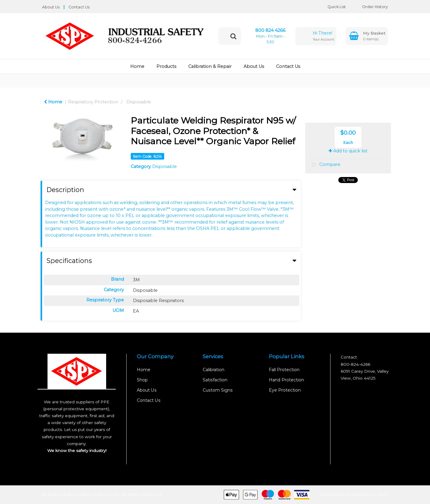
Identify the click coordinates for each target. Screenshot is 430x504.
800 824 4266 (270, 30)
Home (137, 66)
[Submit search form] (233, 36)
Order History (370, 7)
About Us (51, 7)
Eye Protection (285, 390)
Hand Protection (286, 380)
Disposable (139, 102)
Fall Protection (284, 370)
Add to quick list (348, 151)
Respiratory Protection (93, 102)
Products (166, 66)
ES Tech (380, 494)
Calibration (213, 370)
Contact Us (79, 7)
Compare (325, 165)
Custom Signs (218, 390)
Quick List (332, 7)
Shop (142, 380)
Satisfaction (215, 380)
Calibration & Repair (210, 66)
